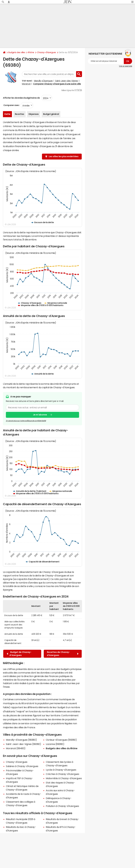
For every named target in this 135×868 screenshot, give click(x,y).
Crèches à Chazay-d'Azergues (62, 774)
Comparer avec (11, 105)
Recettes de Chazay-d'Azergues (63, 654)
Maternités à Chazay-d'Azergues (64, 778)
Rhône (31, 52)
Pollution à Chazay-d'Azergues (62, 806)
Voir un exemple (126, 66)
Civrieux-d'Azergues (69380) (61, 740)
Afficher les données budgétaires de (21, 98)
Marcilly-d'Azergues (43, 81)
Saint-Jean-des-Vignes (67, 81)
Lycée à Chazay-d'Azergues (61, 770)
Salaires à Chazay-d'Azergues (22, 766)
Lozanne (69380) (55, 744)
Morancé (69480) (16, 748)
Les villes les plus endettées (64, 156)
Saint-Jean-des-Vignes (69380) (23, 744)
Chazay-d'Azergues (46, 52)
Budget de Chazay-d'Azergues (19, 654)
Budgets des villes (17, 52)
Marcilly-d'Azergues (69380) (21, 740)
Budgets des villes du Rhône (62, 748)
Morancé (26, 84)
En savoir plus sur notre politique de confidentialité (26, 421)
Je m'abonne (40, 415)
